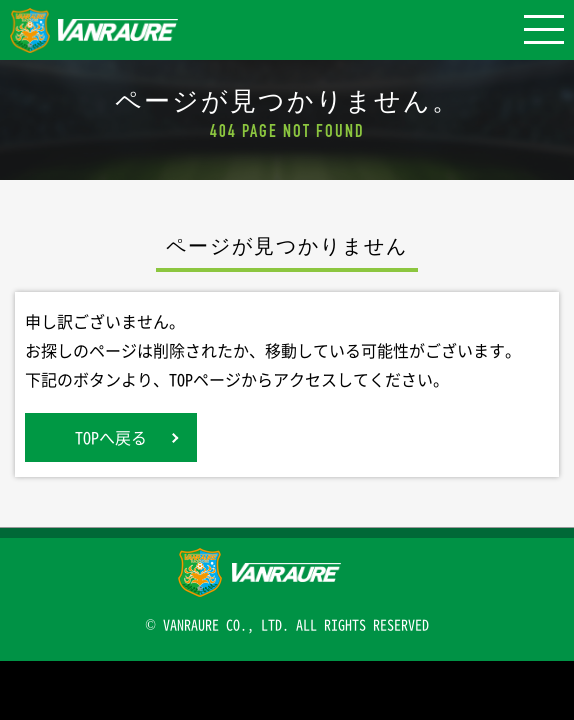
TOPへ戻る (111, 437)
